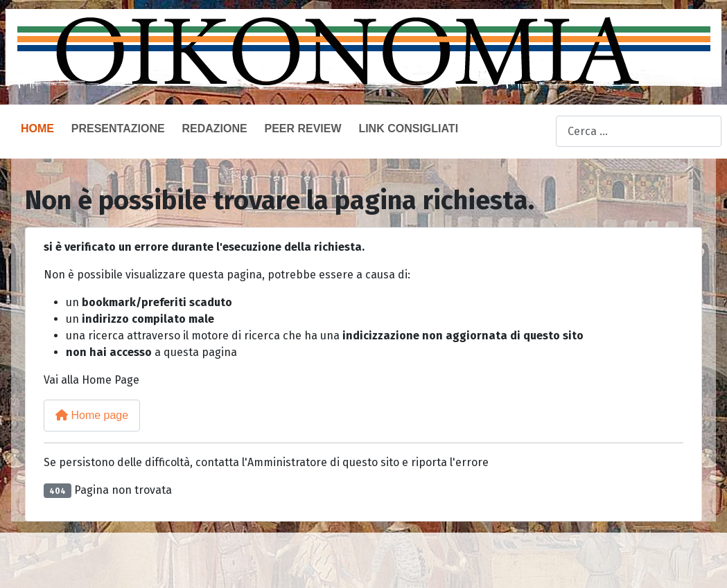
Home (37, 128)
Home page (92, 415)
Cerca (541, 132)
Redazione (214, 128)
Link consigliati (408, 128)
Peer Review (303, 128)
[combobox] (639, 131)
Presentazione (118, 128)
